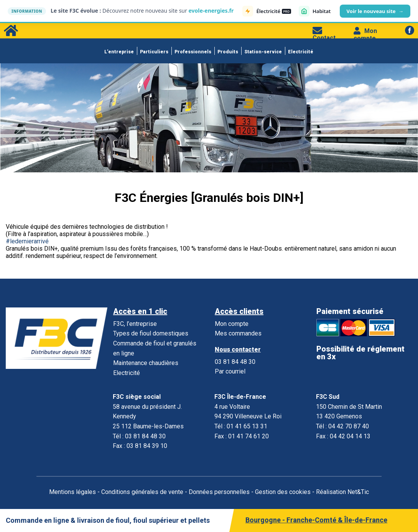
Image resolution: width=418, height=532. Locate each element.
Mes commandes (238, 333)
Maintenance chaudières (146, 363)
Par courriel (230, 371)
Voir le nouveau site (375, 11)
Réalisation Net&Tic (342, 492)
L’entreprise (119, 52)
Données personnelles (219, 492)
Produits (228, 52)
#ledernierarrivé (27, 241)
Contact (324, 34)
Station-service (263, 52)
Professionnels (193, 52)
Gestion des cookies (283, 492)
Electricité (301, 52)
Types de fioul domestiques (151, 333)
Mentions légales (72, 492)
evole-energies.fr (211, 11)
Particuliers (154, 52)
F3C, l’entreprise (135, 324)
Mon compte (365, 35)
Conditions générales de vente (142, 492)
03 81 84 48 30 (235, 362)
